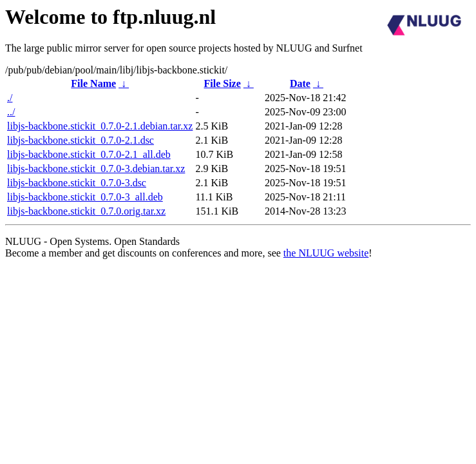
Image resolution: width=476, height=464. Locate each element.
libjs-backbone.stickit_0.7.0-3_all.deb (85, 197)
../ (11, 112)
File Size (223, 83)
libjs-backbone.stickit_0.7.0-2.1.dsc (81, 140)
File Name (93, 83)
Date (300, 83)
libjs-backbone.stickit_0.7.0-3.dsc (77, 183)
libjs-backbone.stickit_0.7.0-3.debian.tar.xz (96, 169)
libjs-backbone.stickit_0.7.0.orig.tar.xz (86, 211)
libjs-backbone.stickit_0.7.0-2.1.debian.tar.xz (100, 126)
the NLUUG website (326, 253)
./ (10, 98)
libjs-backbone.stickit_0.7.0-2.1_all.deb (89, 154)
